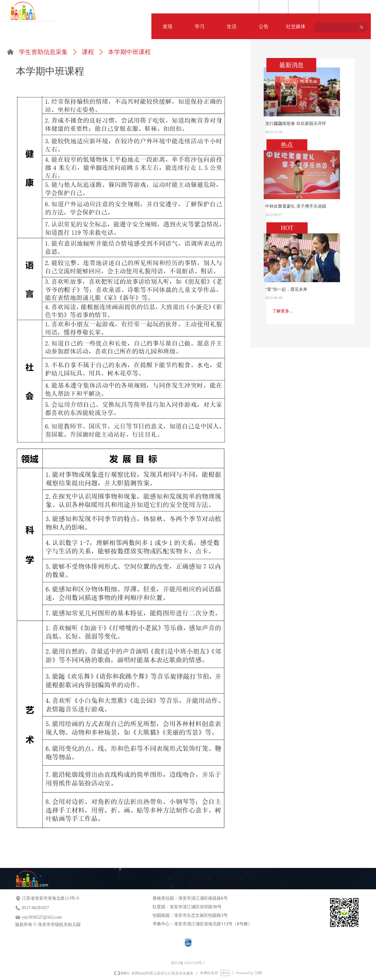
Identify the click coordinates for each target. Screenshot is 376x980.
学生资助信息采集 (43, 52)
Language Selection (341, 7)
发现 (168, 26)
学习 (200, 26)
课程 (88, 52)
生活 (232, 26)
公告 (264, 26)
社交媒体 (296, 26)
